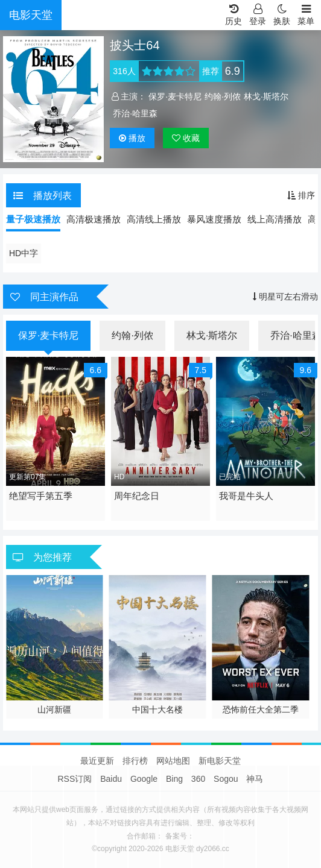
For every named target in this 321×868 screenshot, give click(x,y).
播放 (132, 138)
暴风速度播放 (214, 219)
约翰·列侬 (223, 96)
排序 (301, 195)
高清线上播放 (154, 219)
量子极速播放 (33, 219)
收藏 (186, 138)
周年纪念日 (137, 496)
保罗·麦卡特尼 (175, 96)
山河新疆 (54, 709)
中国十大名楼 (157, 709)
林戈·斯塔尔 (266, 96)
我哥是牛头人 (246, 496)
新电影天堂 (220, 761)
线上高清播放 (275, 219)
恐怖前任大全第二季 (261, 709)
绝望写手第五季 (41, 496)
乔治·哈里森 (135, 113)
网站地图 (173, 761)
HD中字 (24, 253)
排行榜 (135, 761)
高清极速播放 (94, 219)
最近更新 (97, 761)
